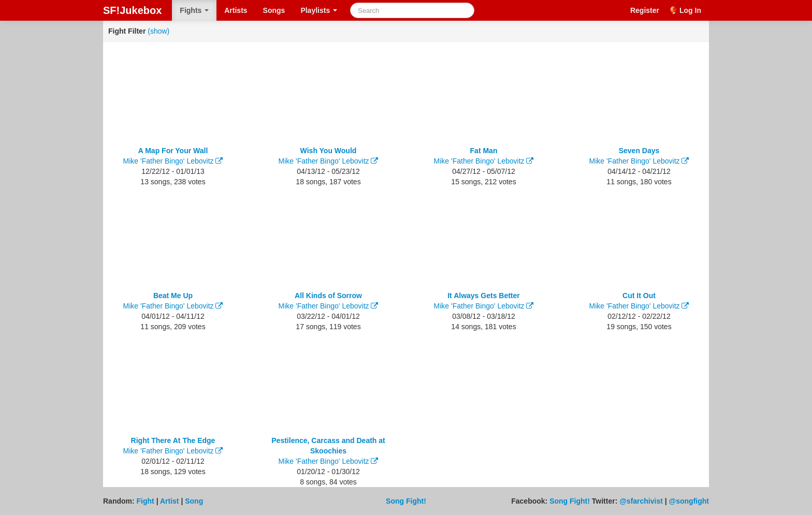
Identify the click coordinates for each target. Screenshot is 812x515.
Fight (146, 501)
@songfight (689, 501)
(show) (158, 31)
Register (645, 10)
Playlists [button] (319, 10)
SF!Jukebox (132, 10)
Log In (690, 10)
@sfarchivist (641, 501)
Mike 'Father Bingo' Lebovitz (169, 161)
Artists (236, 10)
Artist (170, 501)
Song (194, 501)
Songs (274, 10)
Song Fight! (406, 501)
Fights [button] (194, 10)
